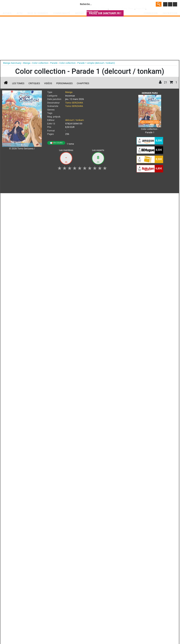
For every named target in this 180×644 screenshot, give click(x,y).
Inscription (170, 13)
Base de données (38, 13)
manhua (117, 303)
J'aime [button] (12, 198)
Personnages (64, 83)
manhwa (109, 303)
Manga (32, 5)
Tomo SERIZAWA (74, 103)
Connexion (151, 13)
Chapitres (83, 83)
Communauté (62, 13)
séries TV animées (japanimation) (141, 303)
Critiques (34, 83)
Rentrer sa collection (91, 324)
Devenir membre (74, 324)
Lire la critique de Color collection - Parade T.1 (29, 249)
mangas (100, 303)
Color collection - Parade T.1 (34, 223)
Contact (110, 324)
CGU (103, 324)
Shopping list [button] (46, 198)
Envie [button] (63, 198)
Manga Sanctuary (44, 303)
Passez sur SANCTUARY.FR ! (105, 13)
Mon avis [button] (78, 198)
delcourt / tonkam (74, 120)
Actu (20, 13)
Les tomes (18, 83)
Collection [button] (27, 198)
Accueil (7, 13)
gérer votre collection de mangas (79, 306)
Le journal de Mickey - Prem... (122, 9)
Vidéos (48, 83)
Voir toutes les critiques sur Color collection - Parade (60, 268)
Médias (80, 13)
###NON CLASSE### (99, 9)
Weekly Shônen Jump (89, 12)
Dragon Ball (141, 9)
